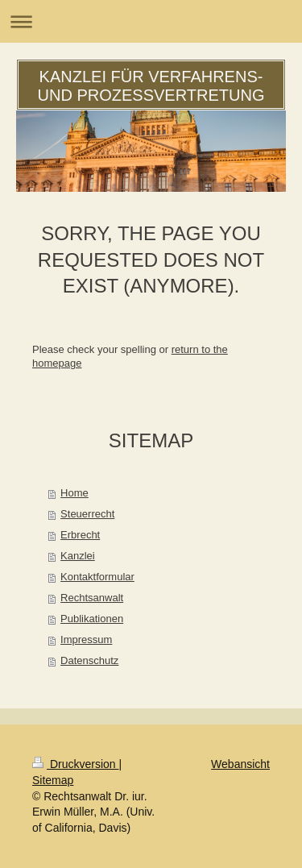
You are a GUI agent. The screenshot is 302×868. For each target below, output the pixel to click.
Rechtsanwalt (92, 598)
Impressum (86, 640)
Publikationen (92, 619)
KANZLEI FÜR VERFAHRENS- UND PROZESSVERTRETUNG (151, 86)
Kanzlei (78, 556)
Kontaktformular (97, 577)
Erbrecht (80, 535)
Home (74, 493)
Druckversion (75, 764)
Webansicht (240, 764)
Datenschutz (89, 660)
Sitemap (53, 780)
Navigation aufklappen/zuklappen (151, 21)
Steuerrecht (87, 514)
